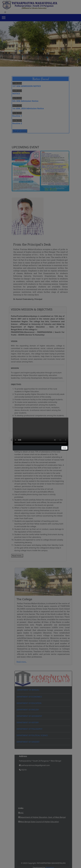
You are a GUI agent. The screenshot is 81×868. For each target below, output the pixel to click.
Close (64, 448)
